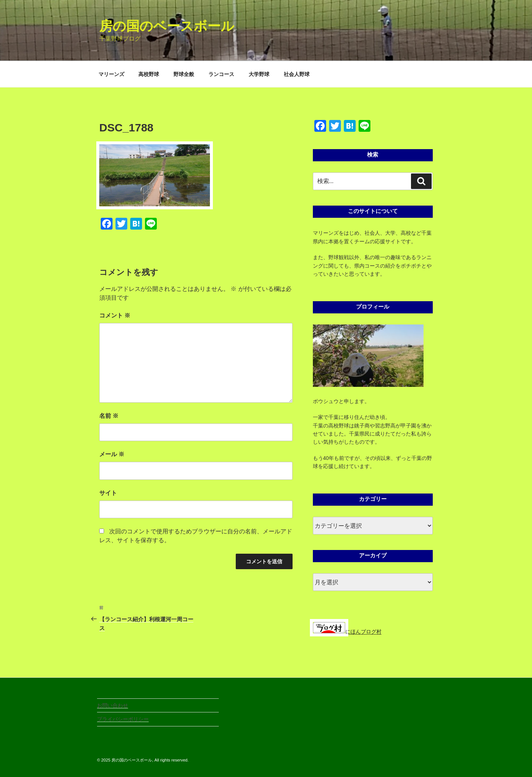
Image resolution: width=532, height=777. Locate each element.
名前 (109, 416)
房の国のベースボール (167, 26)
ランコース (221, 74)
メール (112, 454)
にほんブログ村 (347, 632)
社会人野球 (297, 74)
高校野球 (149, 74)
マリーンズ (111, 74)
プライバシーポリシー (123, 719)
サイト (108, 493)
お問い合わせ (113, 705)
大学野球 (259, 74)
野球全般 (184, 74)
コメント (115, 315)
